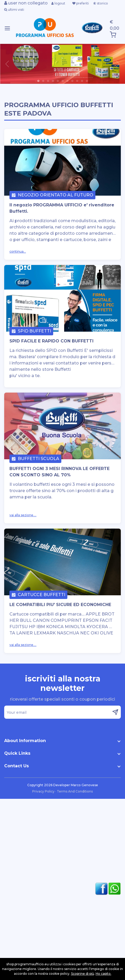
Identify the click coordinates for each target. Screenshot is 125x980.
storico (101, 3)
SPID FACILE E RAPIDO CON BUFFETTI (51, 341)
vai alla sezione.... (23, 515)
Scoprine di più (83, 974)
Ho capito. (104, 974)
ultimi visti (14, 10)
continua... (18, 251)
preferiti (81, 3)
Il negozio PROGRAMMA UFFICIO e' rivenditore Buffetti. (62, 208)
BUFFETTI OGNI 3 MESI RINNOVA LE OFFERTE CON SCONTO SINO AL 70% (59, 472)
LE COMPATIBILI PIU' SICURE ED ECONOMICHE (60, 605)
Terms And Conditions (75, 791)
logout (58, 3)
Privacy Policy (44, 791)
